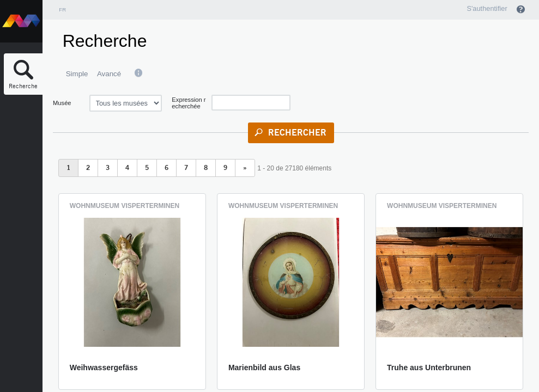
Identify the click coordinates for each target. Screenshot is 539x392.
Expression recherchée (189, 103)
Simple (77, 74)
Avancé (109, 74)
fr (62, 10)
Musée (62, 103)
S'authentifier (487, 8)
